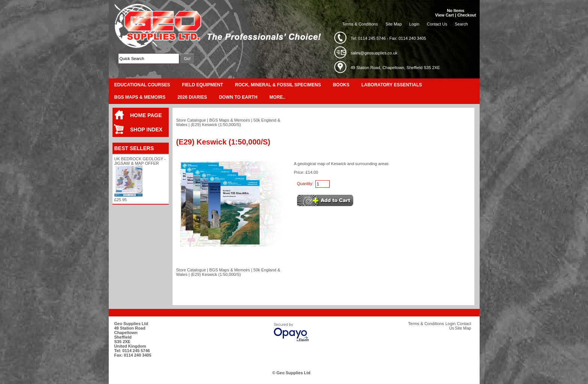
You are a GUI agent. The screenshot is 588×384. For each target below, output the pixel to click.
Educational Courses (142, 85)
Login (414, 24)
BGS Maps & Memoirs (140, 97)
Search (461, 24)
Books (341, 85)
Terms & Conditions (360, 24)
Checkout (466, 15)
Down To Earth (238, 97)
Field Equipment (202, 85)
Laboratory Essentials (392, 85)
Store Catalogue (191, 120)
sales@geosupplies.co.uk (374, 53)
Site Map (394, 24)
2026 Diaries (192, 97)
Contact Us (437, 24)
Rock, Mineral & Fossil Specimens (278, 85)
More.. (277, 97)
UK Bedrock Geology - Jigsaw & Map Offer (140, 161)
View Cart (444, 15)
